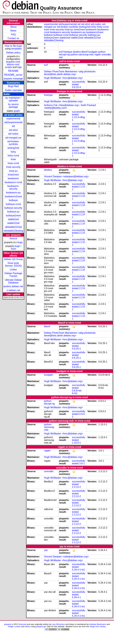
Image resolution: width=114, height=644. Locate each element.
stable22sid (13, 223)
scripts (8, 67)
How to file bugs (13, 46)
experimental (13, 119)
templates (17, 49)
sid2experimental (13, 122)
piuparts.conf (13, 62)
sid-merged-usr (13, 138)
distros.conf (13, 64)
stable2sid (13, 219)
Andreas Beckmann (98, 624)
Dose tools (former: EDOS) (13, 264)
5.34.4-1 (76, 597)
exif (61, 52)
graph (17, 111)
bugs (20, 242)
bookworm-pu (13, 193)
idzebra (77, 52)
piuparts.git (41, 626)
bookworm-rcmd (13, 182)
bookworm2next (13, 196)
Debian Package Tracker (13, 275)
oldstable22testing (13, 231)
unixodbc (106, 55)
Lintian (13, 270)
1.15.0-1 (76, 443)
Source (13, 238)
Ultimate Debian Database (13, 281)
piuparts (8, 624)
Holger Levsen (14, 626)
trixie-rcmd (17, 94)
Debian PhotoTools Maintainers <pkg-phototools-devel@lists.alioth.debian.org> (70, 73)
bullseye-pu (13, 212)
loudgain (93, 52)
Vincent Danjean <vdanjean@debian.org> (66, 176)
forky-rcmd (13, 156)
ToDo (13, 249)
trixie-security (13, 167)
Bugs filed (13, 86)
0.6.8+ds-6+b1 (77, 392)
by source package (13, 106)
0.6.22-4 (76, 87)
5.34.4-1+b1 (79, 570)
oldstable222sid (13, 227)
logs (20, 67)
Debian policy (13, 53)
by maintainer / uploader (13, 99)
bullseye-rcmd (13, 204)
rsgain (98, 55)
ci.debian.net (13, 290)
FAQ (13, 35)
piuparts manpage (13, 79)
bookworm (13, 178)
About (13, 27)
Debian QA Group (13, 259)
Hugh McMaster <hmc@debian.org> (63, 78)
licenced (23, 624)
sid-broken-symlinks (13, 143)
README (13, 71)
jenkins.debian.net (13, 286)
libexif (84, 52)
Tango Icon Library (98, 626)
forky (13, 152)
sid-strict (13, 130)
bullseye (13, 200)
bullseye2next (13, 216)
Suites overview (13, 90)
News (13, 31)
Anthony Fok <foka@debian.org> (62, 105)
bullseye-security (13, 208)
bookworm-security (13, 187)
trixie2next (13, 175)
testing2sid (13, 148)
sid (13, 126)
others (28, 626)
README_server (13, 75)
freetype (68, 52)
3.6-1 (82, 463)
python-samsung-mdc (82, 55)
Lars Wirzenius (58, 624)
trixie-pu (13, 171)
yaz (61, 57)
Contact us (13, 38)
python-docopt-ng (49, 402)
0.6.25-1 (76, 349)
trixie (13, 159)
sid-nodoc (13, 134)
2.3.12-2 (76, 487)
